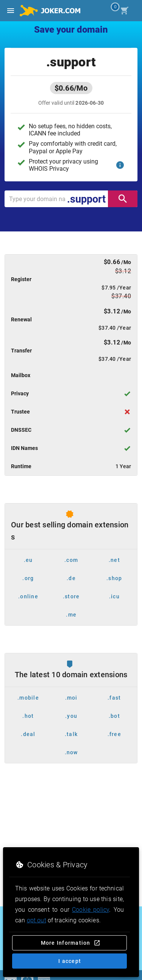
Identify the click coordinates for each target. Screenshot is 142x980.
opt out (37, 920)
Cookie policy (91, 910)
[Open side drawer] (11, 11)
